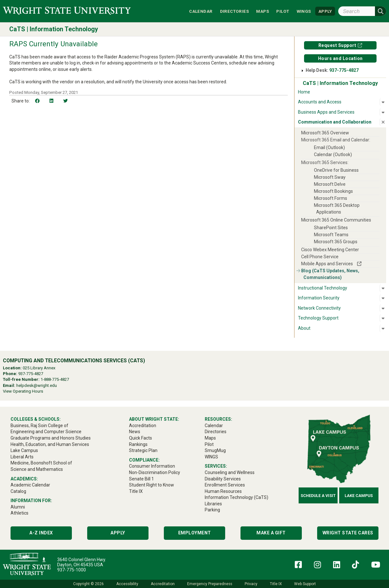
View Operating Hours (23, 391)
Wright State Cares (348, 533)
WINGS (304, 11)
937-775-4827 (344, 70)
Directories (234, 11)
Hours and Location (340, 58)
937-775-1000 (72, 570)
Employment (195, 533)
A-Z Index (41, 533)
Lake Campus (359, 496)
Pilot (283, 11)
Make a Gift (271, 533)
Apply (118, 533)
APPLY (325, 11)
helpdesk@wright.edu (37, 385)
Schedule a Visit (318, 496)
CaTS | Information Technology (54, 29)
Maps (263, 11)
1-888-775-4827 (55, 379)
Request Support (337, 45)
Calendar (201, 11)
